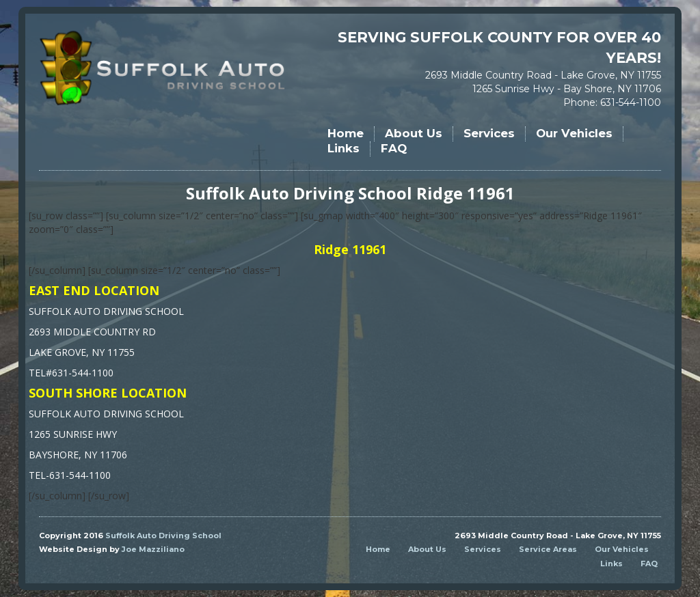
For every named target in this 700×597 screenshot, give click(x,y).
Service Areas (548, 549)
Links (344, 148)
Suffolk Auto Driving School (163, 536)
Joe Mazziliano (153, 549)
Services (489, 133)
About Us (414, 133)
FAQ (394, 148)
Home (346, 133)
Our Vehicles (574, 133)
